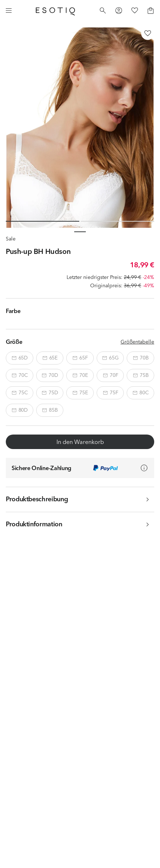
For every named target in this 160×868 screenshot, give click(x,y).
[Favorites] (135, 11)
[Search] (103, 11)
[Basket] (151, 11)
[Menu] (9, 11)
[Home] (55, 11)
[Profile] (119, 11)
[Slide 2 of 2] (117, 221)
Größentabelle (137, 342)
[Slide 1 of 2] (43, 221)
